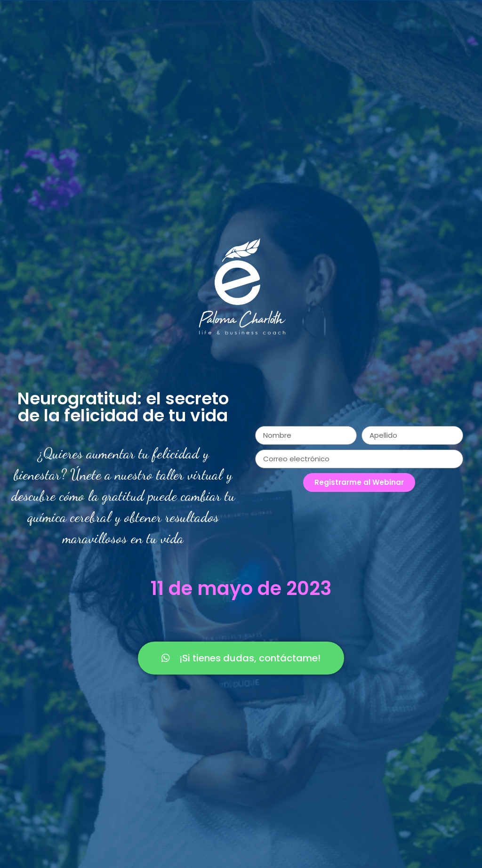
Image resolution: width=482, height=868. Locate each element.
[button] (241, 658)
